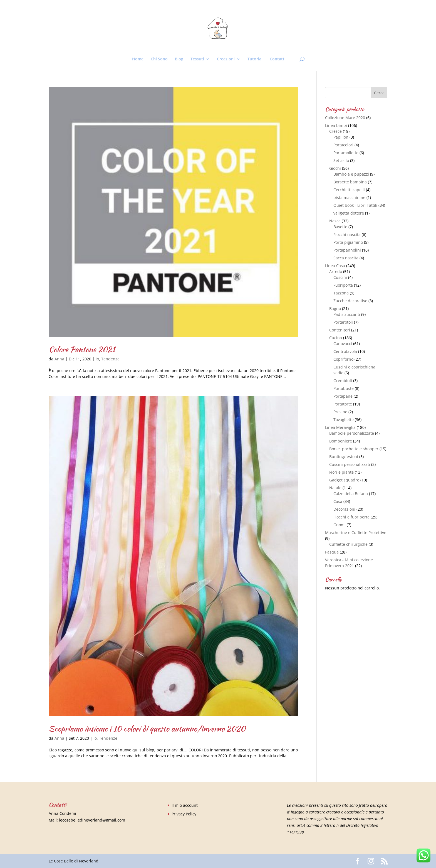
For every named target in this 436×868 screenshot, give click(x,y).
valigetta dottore (349, 213)
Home (138, 59)
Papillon (341, 137)
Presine (340, 412)
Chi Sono (159, 59)
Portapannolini (347, 250)
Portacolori (343, 145)
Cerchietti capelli (349, 190)
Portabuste (344, 388)
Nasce (335, 221)
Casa (338, 501)
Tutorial (255, 59)
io (97, 359)
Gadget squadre (344, 480)
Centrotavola (345, 351)
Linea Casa (335, 266)
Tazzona (341, 293)
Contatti (278, 59)
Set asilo (341, 160)
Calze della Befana (351, 494)
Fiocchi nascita (347, 234)
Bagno (335, 308)
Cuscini (340, 277)
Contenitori (340, 330)
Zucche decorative (350, 301)
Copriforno (343, 359)
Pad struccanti (347, 314)
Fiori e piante (341, 472)
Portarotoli (343, 322)
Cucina (336, 338)
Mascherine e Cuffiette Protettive (356, 533)
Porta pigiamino (348, 242)
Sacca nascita (346, 258)
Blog (179, 59)
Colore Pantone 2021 (82, 349)
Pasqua (332, 552)
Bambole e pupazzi (351, 174)
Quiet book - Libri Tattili (355, 205)
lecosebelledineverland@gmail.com (92, 820)
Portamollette (346, 153)
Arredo (336, 271)
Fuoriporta (343, 285)
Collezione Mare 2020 (345, 118)
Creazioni (226, 59)
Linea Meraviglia (340, 427)
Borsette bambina (350, 182)
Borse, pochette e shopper (354, 449)
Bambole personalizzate (352, 433)
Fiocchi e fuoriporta (351, 517)
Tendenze (110, 359)
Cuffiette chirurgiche (348, 544)
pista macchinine (349, 197)
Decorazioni (344, 509)
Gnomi (340, 525)
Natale (335, 488)
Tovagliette (344, 420)
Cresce (335, 131)
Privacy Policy (184, 814)
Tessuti (197, 59)
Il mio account (185, 805)
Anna (59, 359)
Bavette (340, 227)
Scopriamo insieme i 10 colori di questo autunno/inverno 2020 (147, 729)
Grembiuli (343, 381)
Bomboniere (341, 441)
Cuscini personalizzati (350, 464)
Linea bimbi (336, 125)
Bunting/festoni (344, 457)
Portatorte (343, 404)
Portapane (343, 396)
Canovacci (343, 344)
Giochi (335, 168)
